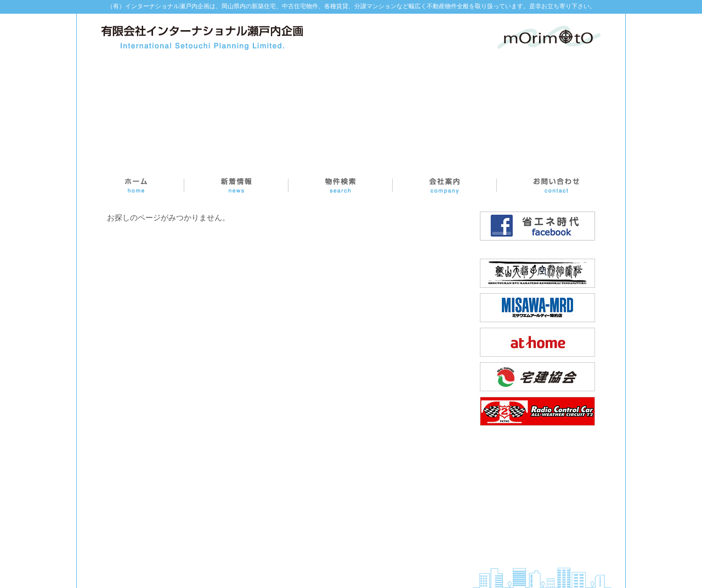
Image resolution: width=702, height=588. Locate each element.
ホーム (136, 185)
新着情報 (236, 185)
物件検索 (341, 185)
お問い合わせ (556, 185)
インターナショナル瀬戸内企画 (202, 38)
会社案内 (445, 185)
